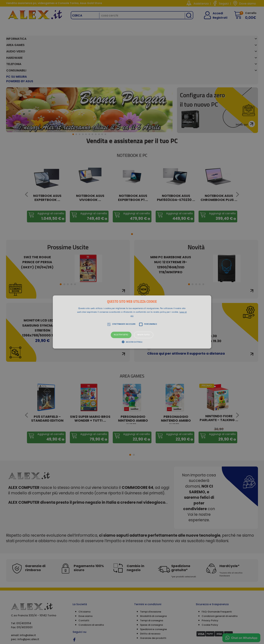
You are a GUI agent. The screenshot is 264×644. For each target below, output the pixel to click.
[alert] (132, 322)
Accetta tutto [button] (121, 335)
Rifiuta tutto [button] (144, 335)
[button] (132, 322)
